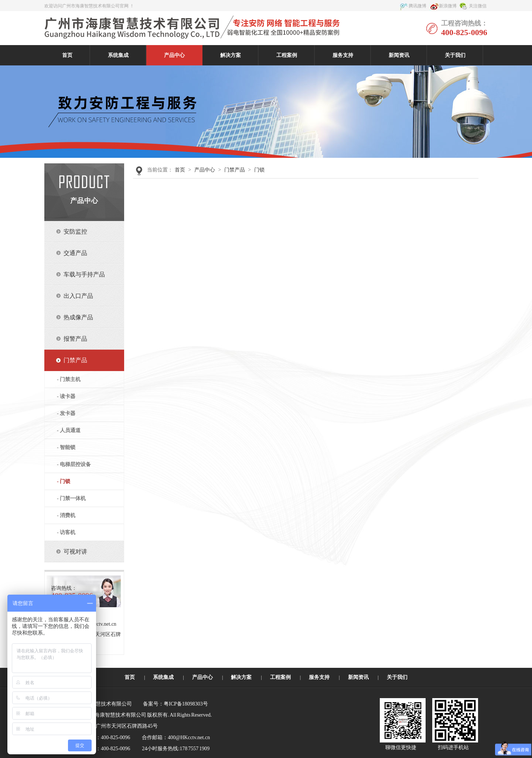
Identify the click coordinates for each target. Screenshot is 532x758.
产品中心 (174, 55)
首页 (67, 55)
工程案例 (287, 55)
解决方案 (231, 55)
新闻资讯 (399, 55)
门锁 (259, 170)
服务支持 (343, 55)
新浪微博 (448, 6)
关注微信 (478, 6)
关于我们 (455, 55)
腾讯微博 (417, 6)
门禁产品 (235, 170)
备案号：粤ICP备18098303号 (175, 704)
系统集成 (118, 55)
